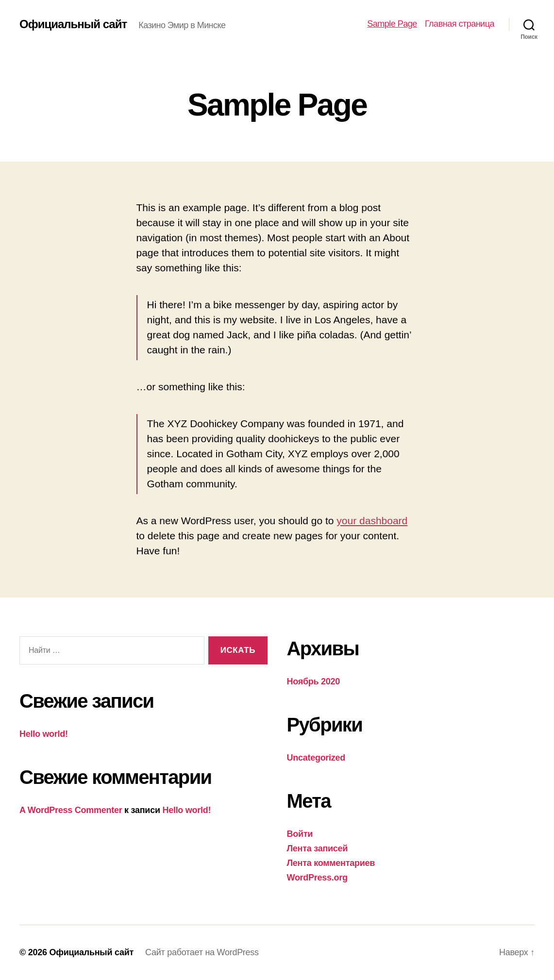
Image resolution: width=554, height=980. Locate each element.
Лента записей (318, 848)
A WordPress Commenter (71, 810)
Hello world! (44, 734)
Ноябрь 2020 (314, 681)
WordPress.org (317, 878)
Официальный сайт (73, 24)
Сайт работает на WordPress (202, 952)
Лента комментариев (331, 863)
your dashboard (372, 521)
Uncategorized (316, 758)
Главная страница (460, 24)
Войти (300, 834)
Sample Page (392, 24)
